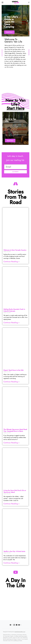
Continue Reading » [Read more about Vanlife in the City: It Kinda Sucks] (11, 563)
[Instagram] (14, 625)
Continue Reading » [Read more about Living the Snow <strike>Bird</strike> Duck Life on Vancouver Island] (11, 504)
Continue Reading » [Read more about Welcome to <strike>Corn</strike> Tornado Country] (11, 261)
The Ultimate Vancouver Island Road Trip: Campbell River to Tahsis (15, 430)
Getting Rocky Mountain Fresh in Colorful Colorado (14, 310)
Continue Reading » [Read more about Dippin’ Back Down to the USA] (11, 382)
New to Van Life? (15, 104)
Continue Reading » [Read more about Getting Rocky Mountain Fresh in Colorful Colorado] (11, 322)
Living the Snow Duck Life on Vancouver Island (15, 491)
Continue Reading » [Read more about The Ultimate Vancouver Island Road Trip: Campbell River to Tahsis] (11, 443)
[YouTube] (20, 625)
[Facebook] (17, 625)
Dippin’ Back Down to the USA (13, 370)
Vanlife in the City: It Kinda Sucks (14, 551)
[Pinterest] (11, 625)
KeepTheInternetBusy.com (20, 632)
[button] (2, 2)
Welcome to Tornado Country (15, 250)
